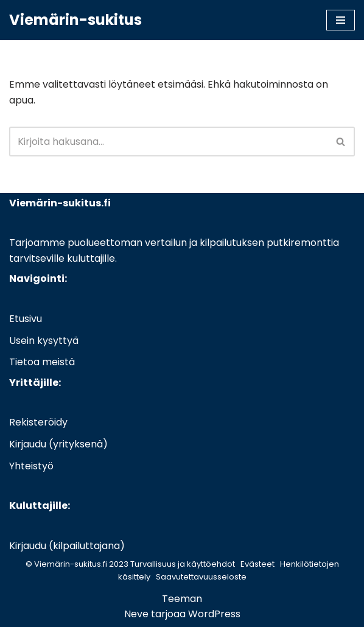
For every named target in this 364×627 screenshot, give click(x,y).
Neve (136, 614)
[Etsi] (168, 142)
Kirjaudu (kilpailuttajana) (67, 546)
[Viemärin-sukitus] (75, 20)
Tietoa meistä (42, 362)
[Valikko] (341, 20)
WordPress (214, 614)
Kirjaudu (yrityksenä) (58, 444)
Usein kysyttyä (44, 341)
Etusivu (26, 319)
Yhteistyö (31, 466)
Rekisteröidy (38, 422)
